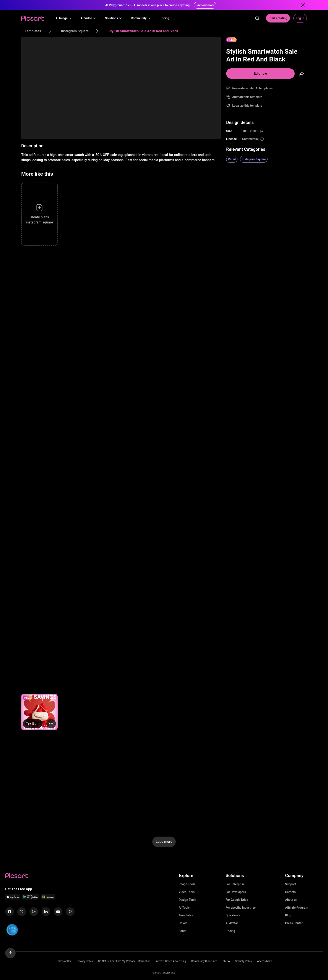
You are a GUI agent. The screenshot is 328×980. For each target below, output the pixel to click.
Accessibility (264, 961)
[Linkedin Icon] (46, 912)
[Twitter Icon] (22, 912)
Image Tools (187, 884)
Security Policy (244, 961)
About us (291, 900)
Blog (288, 915)
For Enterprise (235, 884)
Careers (290, 892)
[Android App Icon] (31, 898)
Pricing (230, 931)
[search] (257, 18)
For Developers (236, 892)
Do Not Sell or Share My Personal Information (124, 961)
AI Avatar (232, 923)
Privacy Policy (85, 961)
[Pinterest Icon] (70, 912)
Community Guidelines (204, 961)
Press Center (294, 923)
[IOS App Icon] (13, 898)
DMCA (226, 961)
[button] (64, 18)
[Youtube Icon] (58, 912)
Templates (186, 915)
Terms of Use (64, 961)
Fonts (183, 931)
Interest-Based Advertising (171, 961)
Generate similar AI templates (252, 88)
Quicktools (233, 915)
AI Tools (184, 908)
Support (291, 884)
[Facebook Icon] (10, 912)
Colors (183, 923)
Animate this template (247, 97)
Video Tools (187, 892)
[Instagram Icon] (34, 912)
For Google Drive (237, 900)
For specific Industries (241, 908)
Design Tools (188, 900)
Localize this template (247, 106)
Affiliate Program (297, 908)
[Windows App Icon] (48, 898)
